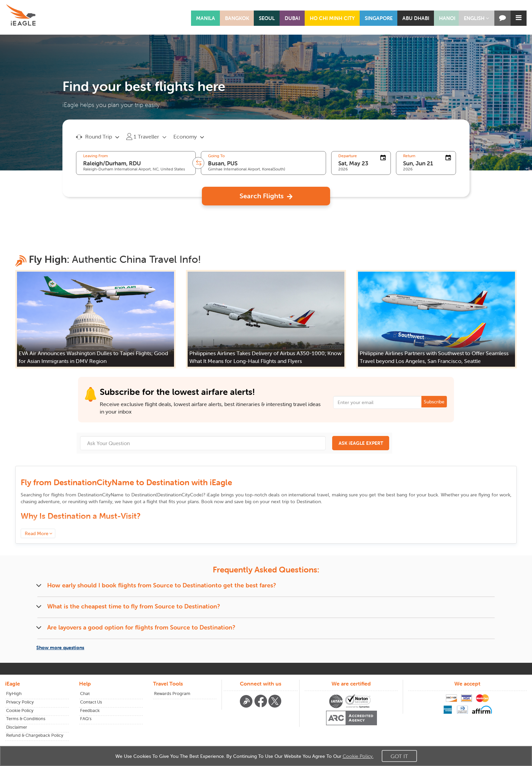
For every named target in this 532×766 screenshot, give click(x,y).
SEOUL (267, 18)
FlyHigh (14, 694)
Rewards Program (172, 694)
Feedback (90, 710)
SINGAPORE (379, 18)
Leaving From (96, 156)
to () (140, 495)
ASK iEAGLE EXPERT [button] (361, 443)
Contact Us (91, 702)
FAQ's (86, 719)
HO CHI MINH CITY (332, 18)
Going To (216, 156)
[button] (477, 18)
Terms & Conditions (26, 719)
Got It (399, 756)
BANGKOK (237, 18)
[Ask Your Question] (203, 443)
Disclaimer (17, 727)
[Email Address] (390, 402)
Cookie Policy (20, 710)
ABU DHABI (416, 18)
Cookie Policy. (358, 756)
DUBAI (292, 18)
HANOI (447, 18)
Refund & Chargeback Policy (35, 735)
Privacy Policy (20, 702)
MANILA (206, 18)
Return (409, 156)
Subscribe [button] (434, 402)
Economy (185, 136)
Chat (85, 694)
